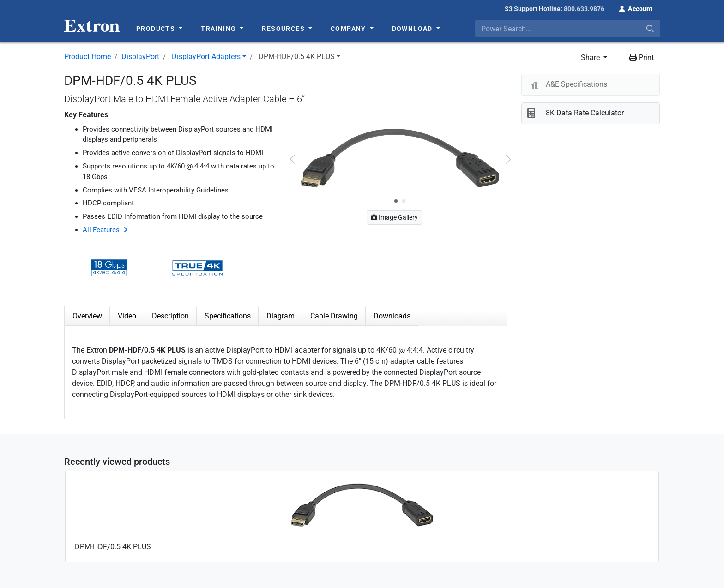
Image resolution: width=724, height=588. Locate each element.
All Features (101, 230)
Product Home (87, 57)
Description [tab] (170, 316)
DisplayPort (140, 57)
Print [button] (642, 57)
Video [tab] (127, 316)
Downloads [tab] (392, 316)
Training (220, 29)
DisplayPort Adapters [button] (206, 57)
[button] (636, 8)
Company (349, 29)
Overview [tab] (87, 316)
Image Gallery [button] (394, 217)
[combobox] (568, 29)
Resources (284, 29)
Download (413, 29)
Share (591, 57)
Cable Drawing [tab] (334, 316)
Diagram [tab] (281, 316)
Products (157, 29)
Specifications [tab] (228, 316)
